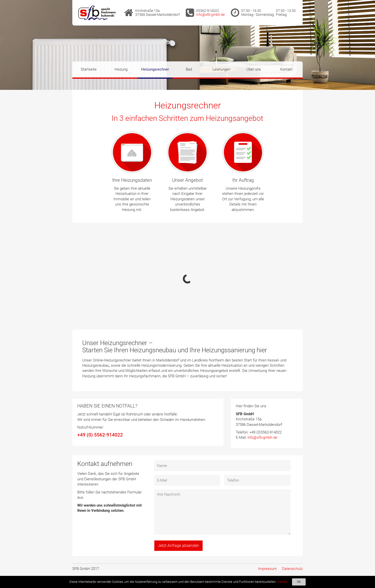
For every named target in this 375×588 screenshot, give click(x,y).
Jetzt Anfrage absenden (178, 546)
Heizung (121, 69)
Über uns (254, 69)
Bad (189, 69)
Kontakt (286, 69)
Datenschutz (292, 569)
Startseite (89, 69)
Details (282, 582)
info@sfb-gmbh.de (210, 15)
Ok (299, 582)
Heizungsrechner (155, 69)
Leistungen (221, 69)
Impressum (267, 569)
